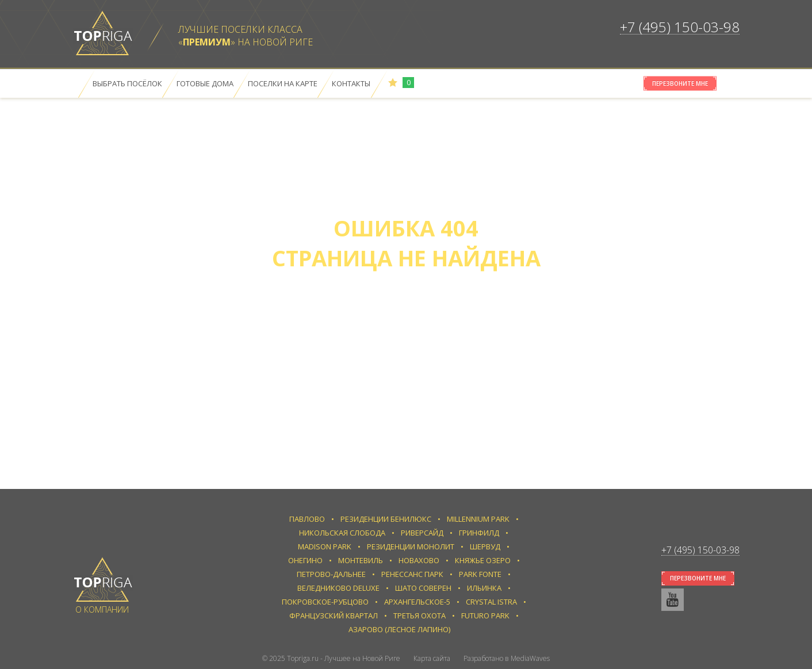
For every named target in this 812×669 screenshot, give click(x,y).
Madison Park (325, 546)
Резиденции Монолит (411, 546)
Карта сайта (432, 658)
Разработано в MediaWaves (507, 658)
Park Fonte (480, 574)
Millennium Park (478, 519)
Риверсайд (422, 533)
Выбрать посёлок (127, 83)
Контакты (351, 83)
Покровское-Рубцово (325, 602)
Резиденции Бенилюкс (386, 519)
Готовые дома (205, 83)
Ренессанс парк (412, 574)
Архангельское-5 (417, 602)
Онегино (305, 560)
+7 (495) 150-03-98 (680, 27)
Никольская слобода (342, 533)
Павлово (307, 519)
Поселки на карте (283, 83)
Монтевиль (361, 560)
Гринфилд (479, 533)
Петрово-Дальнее (331, 574)
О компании (102, 609)
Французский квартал (334, 616)
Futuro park (485, 616)
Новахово (419, 560)
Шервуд (485, 546)
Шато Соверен (423, 588)
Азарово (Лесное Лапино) (399, 629)
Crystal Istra (491, 602)
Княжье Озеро (483, 560)
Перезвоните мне (680, 83)
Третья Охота (420, 616)
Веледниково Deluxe (338, 588)
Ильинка (484, 588)
